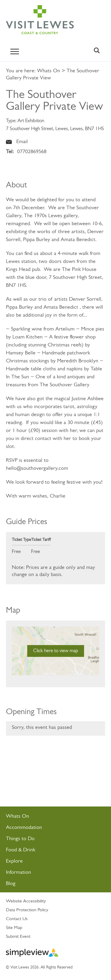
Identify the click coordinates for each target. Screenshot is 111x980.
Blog (11, 884)
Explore (14, 861)
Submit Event (18, 937)
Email (22, 142)
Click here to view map (56, 651)
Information (18, 872)
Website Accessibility (26, 901)
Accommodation (24, 828)
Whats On (49, 71)
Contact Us (17, 919)
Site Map (14, 928)
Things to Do (20, 839)
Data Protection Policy (27, 910)
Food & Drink (21, 850)
